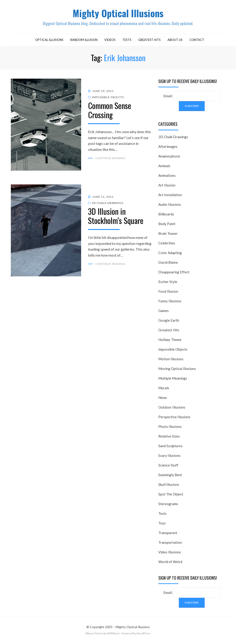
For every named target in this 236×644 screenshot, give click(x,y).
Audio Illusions (170, 206)
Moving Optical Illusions (177, 370)
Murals (164, 389)
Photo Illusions (170, 428)
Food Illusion (168, 292)
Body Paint (167, 225)
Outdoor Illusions (172, 408)
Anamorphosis (169, 157)
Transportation (170, 544)
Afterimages (168, 148)
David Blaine (168, 263)
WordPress (144, 635)
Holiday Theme (170, 341)
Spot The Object (171, 495)
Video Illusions (170, 553)
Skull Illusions (169, 486)
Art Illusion (167, 186)
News (163, 399)
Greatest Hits (149, 41)
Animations (167, 177)
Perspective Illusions (174, 418)
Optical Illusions (49, 41)
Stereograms (168, 505)
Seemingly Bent (170, 476)
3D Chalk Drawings (108, 204)
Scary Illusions (169, 457)
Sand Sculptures (170, 447)
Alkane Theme (94, 635)
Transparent (168, 534)
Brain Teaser (168, 235)
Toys (162, 524)
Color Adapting (170, 254)
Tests (127, 41)
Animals (164, 167)
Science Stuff (168, 466)
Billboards (166, 215)
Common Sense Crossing (110, 111)
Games (164, 312)
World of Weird (170, 563)
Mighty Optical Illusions (118, 13)
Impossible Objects (108, 98)
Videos (110, 41)
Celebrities (167, 244)
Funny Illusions (170, 302)
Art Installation (170, 196)
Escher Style (168, 283)
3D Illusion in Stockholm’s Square (116, 217)
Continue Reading (111, 159)
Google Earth (169, 321)
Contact (197, 41)
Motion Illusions (171, 360)
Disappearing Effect (174, 273)
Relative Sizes (169, 437)
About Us (175, 41)
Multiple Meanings (173, 379)
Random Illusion (84, 41)
